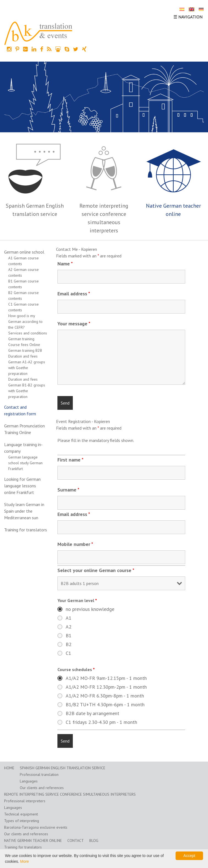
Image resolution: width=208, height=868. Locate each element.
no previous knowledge (90, 609)
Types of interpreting (22, 821)
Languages (29, 781)
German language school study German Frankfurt (25, 463)
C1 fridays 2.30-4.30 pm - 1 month (101, 722)
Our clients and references (42, 788)
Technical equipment (21, 814)
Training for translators (26, 530)
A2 (69, 627)
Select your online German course (96, 570)
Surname (68, 490)
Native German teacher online (33, 840)
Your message (74, 324)
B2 (69, 644)
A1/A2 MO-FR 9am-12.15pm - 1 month (106, 678)
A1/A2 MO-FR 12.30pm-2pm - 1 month (106, 687)
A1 (69, 618)
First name (70, 460)
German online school (24, 252)
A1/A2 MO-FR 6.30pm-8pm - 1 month (105, 696)
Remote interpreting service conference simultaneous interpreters (70, 794)
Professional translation (39, 774)
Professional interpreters (25, 801)
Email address (74, 294)
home (9, 768)
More (24, 861)
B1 (69, 636)
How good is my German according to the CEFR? (25, 322)
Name (65, 264)
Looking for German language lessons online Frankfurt (22, 486)
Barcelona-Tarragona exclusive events (36, 827)
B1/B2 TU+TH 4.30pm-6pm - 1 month (105, 705)
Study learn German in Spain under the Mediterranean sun (24, 511)
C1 (68, 653)
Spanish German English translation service (63, 768)
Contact (76, 840)
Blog (94, 840)
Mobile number (75, 544)
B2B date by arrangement (92, 713)
